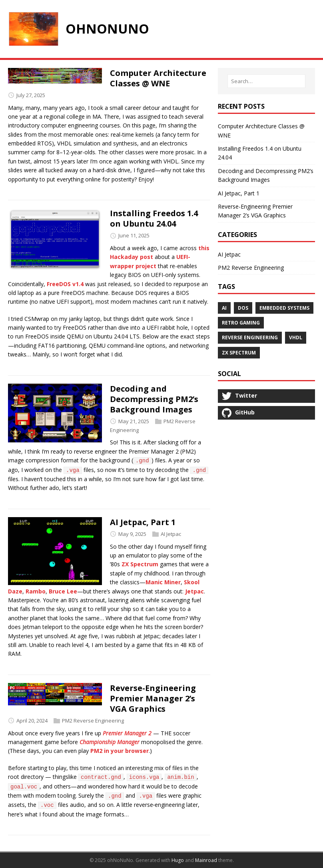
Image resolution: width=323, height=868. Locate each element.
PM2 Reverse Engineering (93, 721)
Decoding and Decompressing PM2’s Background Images (154, 399)
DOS (243, 308)
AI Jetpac (171, 534)
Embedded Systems (284, 308)
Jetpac (194, 591)
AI (224, 308)
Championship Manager (110, 742)
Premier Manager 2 (127, 733)
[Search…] (266, 81)
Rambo (36, 591)
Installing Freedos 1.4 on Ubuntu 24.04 (154, 218)
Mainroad (206, 860)
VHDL (296, 337)
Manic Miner (163, 582)
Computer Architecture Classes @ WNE (158, 78)
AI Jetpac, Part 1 (143, 522)
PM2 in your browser (120, 751)
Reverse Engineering (250, 337)
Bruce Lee (63, 591)
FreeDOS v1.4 (65, 284)
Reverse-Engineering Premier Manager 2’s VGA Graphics (153, 698)
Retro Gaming (241, 323)
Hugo (178, 860)
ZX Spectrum (140, 564)
